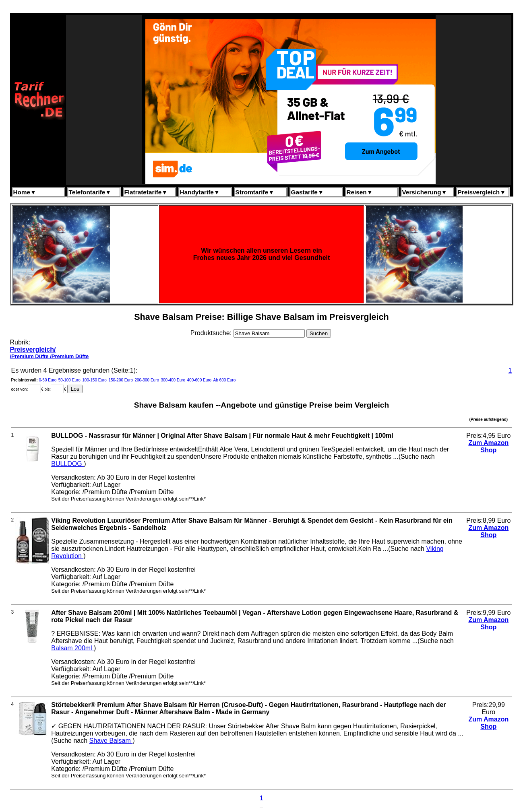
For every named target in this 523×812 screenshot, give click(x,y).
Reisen (360, 192)
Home (25, 192)
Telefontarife (90, 192)
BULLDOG (67, 464)
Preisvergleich (482, 192)
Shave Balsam (111, 741)
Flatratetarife (146, 192)
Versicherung (425, 192)
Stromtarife (255, 192)
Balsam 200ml (72, 648)
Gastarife (308, 192)
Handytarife (200, 192)
